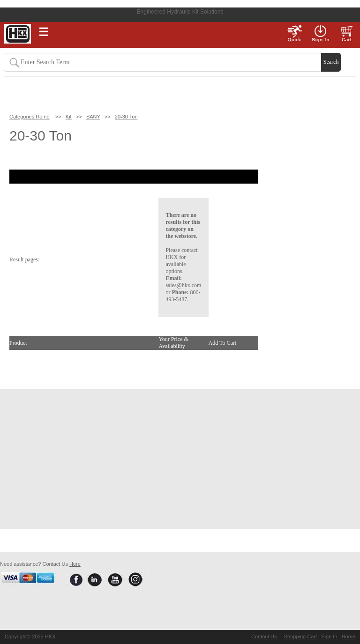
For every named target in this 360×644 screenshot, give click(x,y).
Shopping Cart (300, 637)
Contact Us (264, 637)
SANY (93, 117)
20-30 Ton (126, 117)
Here (75, 564)
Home (349, 637)
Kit (69, 117)
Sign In (329, 637)
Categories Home (30, 117)
